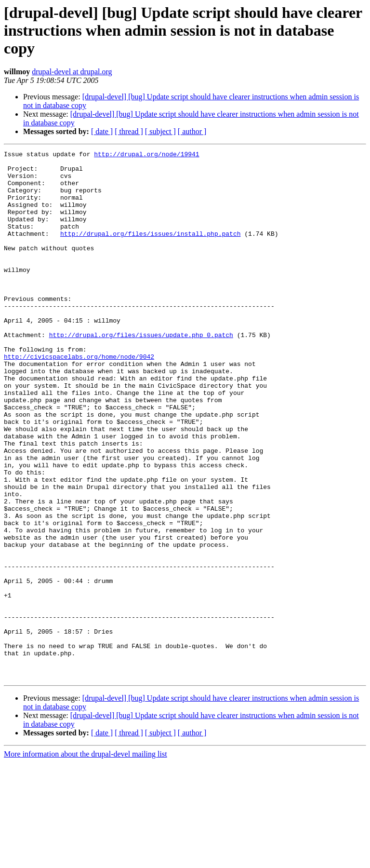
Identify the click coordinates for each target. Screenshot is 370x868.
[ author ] (192, 131)
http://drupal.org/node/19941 (146, 155)
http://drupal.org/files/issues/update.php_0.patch (141, 372)
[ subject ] (160, 131)
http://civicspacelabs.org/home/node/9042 (79, 398)
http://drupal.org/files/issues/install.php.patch (150, 251)
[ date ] (102, 131)
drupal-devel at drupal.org (72, 72)
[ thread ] (129, 131)
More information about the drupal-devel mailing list (86, 860)
